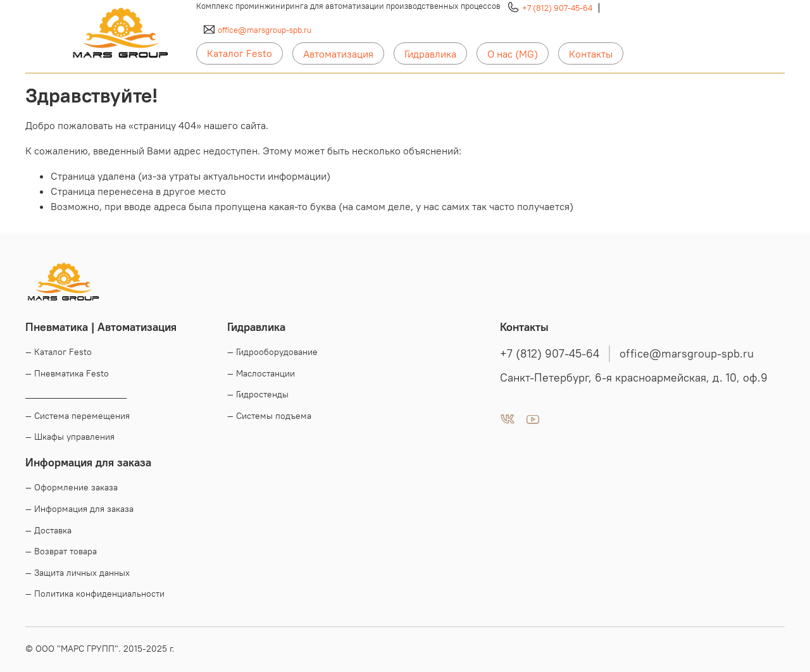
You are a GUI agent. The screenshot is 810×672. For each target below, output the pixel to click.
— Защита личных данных (78, 573)
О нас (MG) (513, 54)
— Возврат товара (61, 551)
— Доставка (48, 530)
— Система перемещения (78, 416)
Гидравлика (430, 54)
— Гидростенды (258, 394)
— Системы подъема (269, 416)
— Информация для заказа (79, 509)
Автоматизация (338, 54)
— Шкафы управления (70, 437)
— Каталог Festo (59, 352)
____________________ (76, 394)
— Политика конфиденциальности (95, 594)
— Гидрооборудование (272, 352)
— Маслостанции (261, 373)
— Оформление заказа (72, 487)
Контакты (591, 54)
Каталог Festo (240, 53)
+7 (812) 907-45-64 (557, 8)
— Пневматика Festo (67, 373)
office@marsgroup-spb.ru (265, 30)
